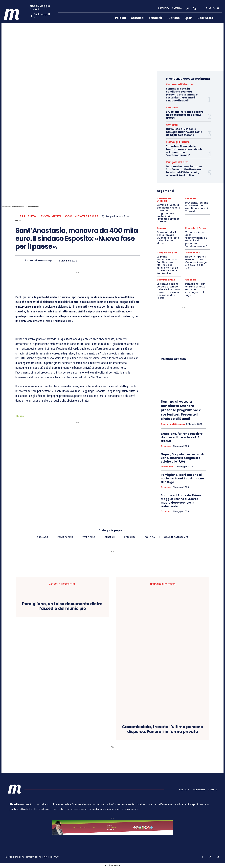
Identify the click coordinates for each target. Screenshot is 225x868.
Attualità (28, 216)
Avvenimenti (51, 216)
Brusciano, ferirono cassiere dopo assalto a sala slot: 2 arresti (185, 115)
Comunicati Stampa (82, 216)
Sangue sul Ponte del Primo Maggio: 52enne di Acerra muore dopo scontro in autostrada (181, 501)
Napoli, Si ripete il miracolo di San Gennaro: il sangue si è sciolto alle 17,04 (197, 262)
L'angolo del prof (177, 162)
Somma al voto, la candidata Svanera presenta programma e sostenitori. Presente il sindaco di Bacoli (182, 95)
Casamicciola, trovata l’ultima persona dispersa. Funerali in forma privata (163, 729)
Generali (172, 125)
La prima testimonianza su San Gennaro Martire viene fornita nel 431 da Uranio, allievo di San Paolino (184, 171)
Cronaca (172, 107)
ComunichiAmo (166, 280)
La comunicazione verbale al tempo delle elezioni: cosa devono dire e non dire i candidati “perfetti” (168, 291)
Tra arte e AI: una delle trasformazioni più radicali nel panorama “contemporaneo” (184, 151)
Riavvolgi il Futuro (178, 142)
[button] (194, 8)
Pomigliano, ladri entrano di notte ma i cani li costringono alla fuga (195, 289)
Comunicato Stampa (40, 261)
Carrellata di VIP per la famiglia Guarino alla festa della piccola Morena (184, 132)
